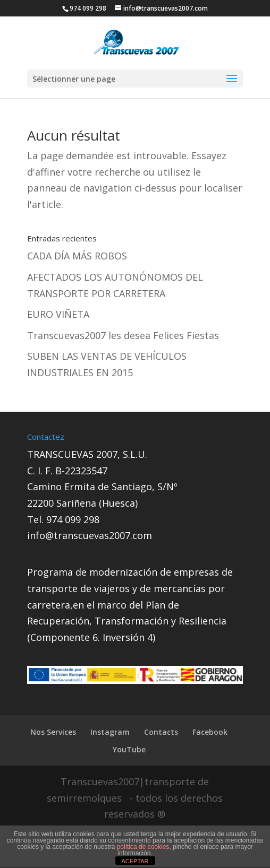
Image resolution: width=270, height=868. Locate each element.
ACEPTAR (135, 861)
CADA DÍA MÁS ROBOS (77, 256)
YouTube (129, 749)
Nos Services (53, 732)
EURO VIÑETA (58, 314)
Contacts (161, 732)
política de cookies (143, 847)
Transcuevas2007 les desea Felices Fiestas (123, 335)
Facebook (210, 732)
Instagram (110, 732)
